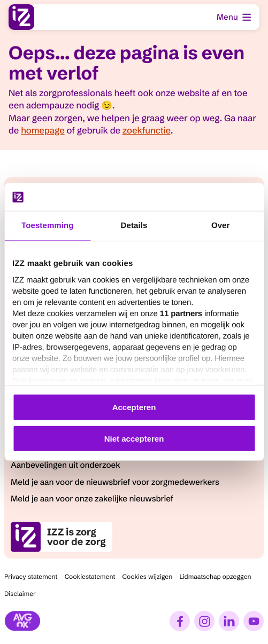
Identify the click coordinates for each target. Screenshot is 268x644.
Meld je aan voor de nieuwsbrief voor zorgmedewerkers (115, 482)
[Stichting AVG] (22, 621)
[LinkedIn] (229, 621)
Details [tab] (134, 226)
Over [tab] (221, 226)
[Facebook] (180, 621)
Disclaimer (20, 594)
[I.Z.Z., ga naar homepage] (21, 17)
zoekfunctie (147, 131)
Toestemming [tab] (48, 226)
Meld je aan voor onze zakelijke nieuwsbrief (92, 498)
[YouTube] (254, 621)
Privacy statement (31, 577)
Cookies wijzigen (148, 577)
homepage (43, 131)
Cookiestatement (90, 577)
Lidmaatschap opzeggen (215, 577)
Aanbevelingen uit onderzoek (66, 465)
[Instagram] (204, 621)
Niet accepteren (134, 439)
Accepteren (134, 407)
